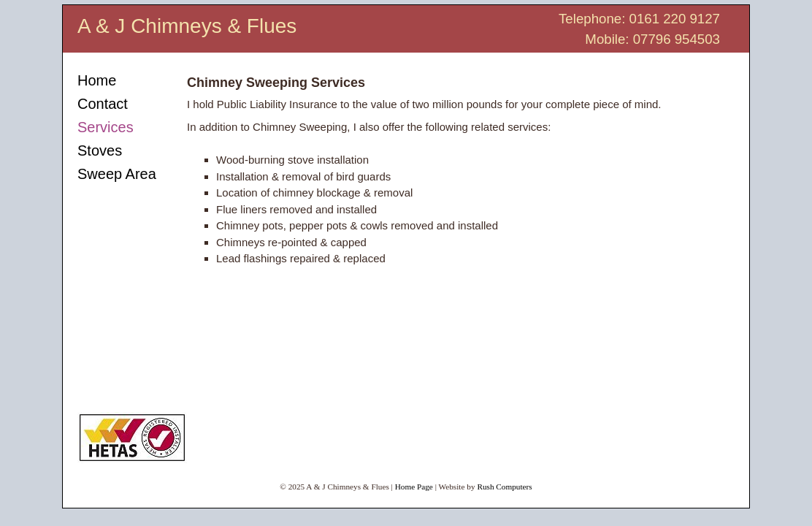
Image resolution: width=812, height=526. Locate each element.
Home (97, 80)
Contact (103, 104)
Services (106, 127)
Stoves (100, 150)
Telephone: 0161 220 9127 (639, 19)
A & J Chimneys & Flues (187, 26)
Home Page (414, 487)
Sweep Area (117, 174)
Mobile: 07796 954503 (652, 39)
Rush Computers (504, 487)
